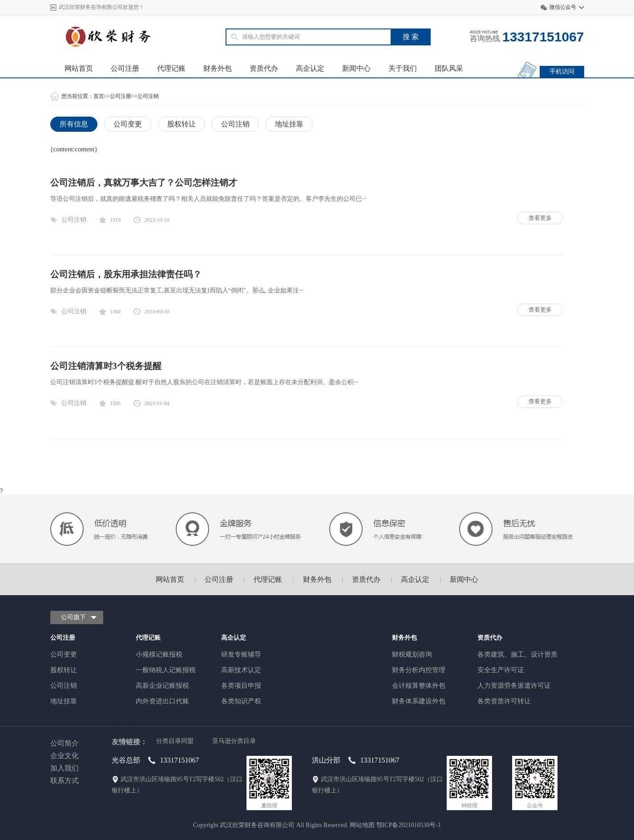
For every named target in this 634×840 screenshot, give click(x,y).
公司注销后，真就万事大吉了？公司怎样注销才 (144, 183)
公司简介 (65, 743)
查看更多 (540, 218)
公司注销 (148, 96)
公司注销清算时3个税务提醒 (106, 366)
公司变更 (128, 124)
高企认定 (310, 68)
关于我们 (403, 68)
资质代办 (264, 68)
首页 (99, 96)
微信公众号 (563, 7)
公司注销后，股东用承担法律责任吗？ (126, 274)
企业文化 (65, 756)
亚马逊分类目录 (234, 741)
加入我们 (65, 768)
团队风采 (449, 68)
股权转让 (182, 124)
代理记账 (171, 68)
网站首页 (79, 68)
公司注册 (125, 68)
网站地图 (362, 825)
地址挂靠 (289, 124)
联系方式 (65, 781)
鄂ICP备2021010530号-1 (409, 825)
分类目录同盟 (175, 741)
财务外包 (218, 68)
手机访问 (562, 71)
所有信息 (74, 124)
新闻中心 (356, 68)
